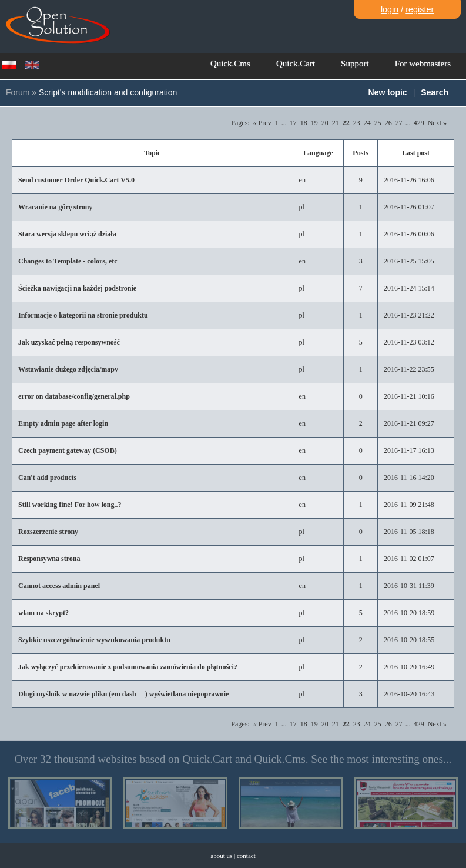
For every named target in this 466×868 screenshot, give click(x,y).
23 (357, 123)
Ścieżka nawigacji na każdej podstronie (77, 288)
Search (435, 92)
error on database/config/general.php (74, 396)
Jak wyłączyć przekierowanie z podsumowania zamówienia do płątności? (128, 667)
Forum (18, 92)
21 (336, 123)
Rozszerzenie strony (48, 532)
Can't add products (47, 478)
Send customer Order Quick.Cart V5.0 (76, 180)
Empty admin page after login (63, 423)
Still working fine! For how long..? (70, 505)
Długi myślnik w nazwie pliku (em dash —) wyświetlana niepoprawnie (123, 694)
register (420, 9)
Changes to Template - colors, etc (68, 261)
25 (378, 123)
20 (325, 123)
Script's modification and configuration (108, 92)
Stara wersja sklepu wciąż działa (67, 234)
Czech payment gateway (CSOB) (68, 450)
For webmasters (423, 64)
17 (293, 123)
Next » (437, 123)
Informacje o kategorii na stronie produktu (83, 315)
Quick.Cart (296, 64)
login (390, 9)
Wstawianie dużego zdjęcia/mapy (68, 369)
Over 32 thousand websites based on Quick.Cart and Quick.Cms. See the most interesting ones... (233, 759)
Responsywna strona (49, 559)
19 (314, 123)
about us (221, 856)
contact (246, 856)
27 (399, 123)
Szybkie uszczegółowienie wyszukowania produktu (94, 640)
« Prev (262, 123)
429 (419, 123)
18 (304, 123)
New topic (388, 92)
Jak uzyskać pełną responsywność (69, 342)
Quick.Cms (230, 64)
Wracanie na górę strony (56, 207)
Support (355, 64)
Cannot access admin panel (59, 586)
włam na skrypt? (43, 613)
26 (388, 123)
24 (367, 123)
